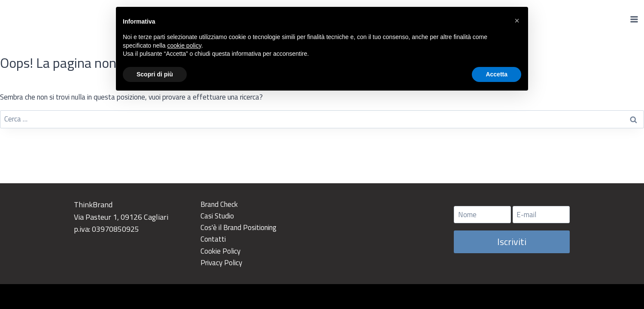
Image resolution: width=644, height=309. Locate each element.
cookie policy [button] (184, 45)
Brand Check (219, 204)
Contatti (213, 239)
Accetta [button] (497, 74)
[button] (517, 21)
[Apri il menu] (634, 19)
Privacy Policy (221, 263)
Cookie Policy (220, 251)
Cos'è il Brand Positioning (238, 227)
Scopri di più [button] (155, 74)
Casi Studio (217, 216)
